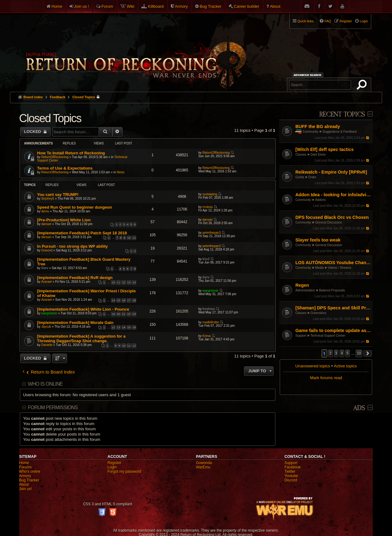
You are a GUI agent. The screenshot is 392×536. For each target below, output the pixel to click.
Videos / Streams (340, 268)
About (275, 6)
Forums (26, 467)
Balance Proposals (332, 290)
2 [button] (330, 353)
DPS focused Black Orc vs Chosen (332, 217)
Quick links (305, 21)
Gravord (47, 250)
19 (113, 314)
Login (112, 467)
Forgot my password (125, 472)
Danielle (47, 345)
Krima (207, 336)
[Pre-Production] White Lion (64, 220)
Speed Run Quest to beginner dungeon (75, 207)
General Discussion (329, 222)
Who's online (30, 472)
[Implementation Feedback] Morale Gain (75, 323)
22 (129, 314)
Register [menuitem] (346, 21)
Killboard (156, 6)
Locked (33, 132)
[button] (368, 353)
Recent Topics (342, 115)
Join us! (26, 489)
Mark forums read (326, 378)
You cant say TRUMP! (58, 195)
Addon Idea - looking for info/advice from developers (333, 195)
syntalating (210, 194)
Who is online (45, 384)
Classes (301, 155)
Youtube (291, 476)
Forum (107, 6)
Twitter (290, 472)
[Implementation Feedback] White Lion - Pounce (83, 309)
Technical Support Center (328, 336)
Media (319, 268)
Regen (302, 285)
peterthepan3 (212, 233)
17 (129, 300)
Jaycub (46, 327)
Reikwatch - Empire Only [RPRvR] (331, 172)
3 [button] (336, 353)
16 (124, 300)
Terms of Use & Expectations (65, 168)
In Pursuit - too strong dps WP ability (73, 246)
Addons (320, 200)
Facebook (293, 467)
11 (134, 238)
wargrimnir (211, 291)
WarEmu (203, 467)
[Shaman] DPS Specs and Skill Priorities (333, 308)
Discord (291, 480)
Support (301, 336)
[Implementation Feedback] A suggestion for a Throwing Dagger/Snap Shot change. (81, 339)
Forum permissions (53, 408)
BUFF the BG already (318, 126)
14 (134, 282)
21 (124, 314)
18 (134, 300)
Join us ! (82, 6)
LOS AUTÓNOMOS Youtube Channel (333, 263)
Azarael (47, 282)
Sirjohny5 (48, 199)
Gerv (45, 268)
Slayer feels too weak (318, 240)
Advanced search (308, 75)
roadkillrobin (211, 322)
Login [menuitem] (364, 21)
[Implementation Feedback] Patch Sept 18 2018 (82, 233)
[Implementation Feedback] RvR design (75, 278)
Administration (305, 290)
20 (118, 314)
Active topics (345, 366)
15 (118, 300)
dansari (46, 224)
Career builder (247, 6)
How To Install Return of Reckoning (71, 153)
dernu (45, 211)
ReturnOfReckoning (55, 157)
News (120, 172)
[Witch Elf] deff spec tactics (324, 149)
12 (124, 282)
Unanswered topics (313, 366)
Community (311, 132)
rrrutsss (208, 207)
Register (115, 463)
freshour (209, 309)
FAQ (328, 21)
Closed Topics (50, 118)
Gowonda (204, 463)
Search (363, 86)
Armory (181, 6)
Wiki (131, 6)
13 (129, 282)
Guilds (300, 177)
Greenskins (318, 313)
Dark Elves (318, 155)
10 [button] (359, 353)
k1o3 (206, 259)
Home (57, 6)
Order (312, 177)
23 (134, 314)
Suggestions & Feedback (340, 132)
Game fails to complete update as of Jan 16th (333, 330)
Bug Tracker (211, 6)
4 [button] (342, 353)
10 (129, 238)
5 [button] (347, 353)
